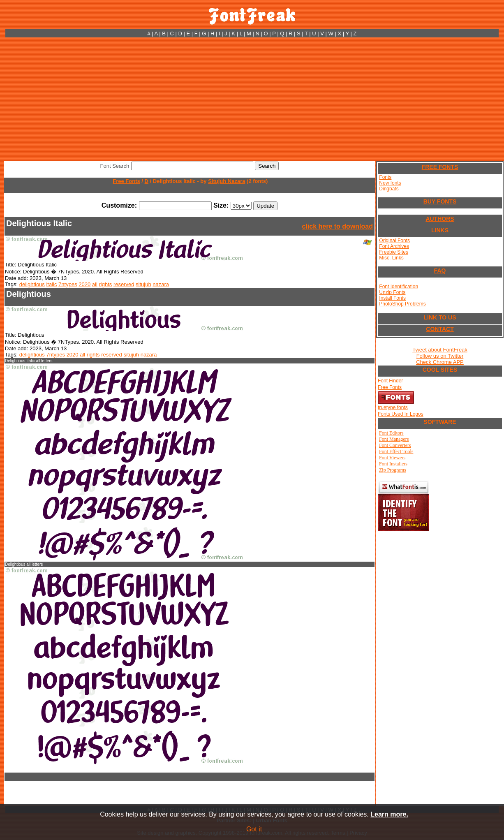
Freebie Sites (394, 252)
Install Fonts (392, 298)
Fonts (385, 177)
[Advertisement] (252, 99)
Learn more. (389, 814)
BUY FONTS (440, 201)
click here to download (338, 226)
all (95, 284)
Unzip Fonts (392, 292)
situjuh (143, 284)
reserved (124, 284)
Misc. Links (391, 258)
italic (51, 284)
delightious (32, 284)
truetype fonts (393, 407)
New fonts (390, 183)
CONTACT (440, 329)
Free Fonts (126, 181)
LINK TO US (440, 317)
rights (105, 284)
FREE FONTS (440, 167)
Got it (254, 829)
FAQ (440, 271)
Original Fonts (394, 241)
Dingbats (389, 189)
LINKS (440, 230)
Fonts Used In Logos (401, 414)
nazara (161, 284)
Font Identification (399, 287)
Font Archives (394, 246)
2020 (84, 284)
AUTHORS (440, 219)
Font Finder (390, 381)
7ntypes (68, 284)
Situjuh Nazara (227, 181)
